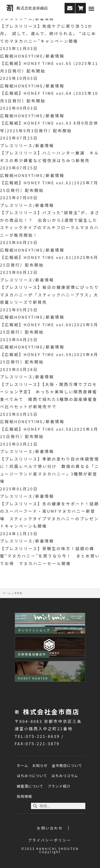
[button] (91, 9)
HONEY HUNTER (33, 678)
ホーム (7, 593)
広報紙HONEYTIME (22, 56)
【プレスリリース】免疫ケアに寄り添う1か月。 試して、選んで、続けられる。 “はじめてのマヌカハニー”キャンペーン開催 (48, 34)
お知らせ (40, 765)
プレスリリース (16, 145)
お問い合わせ (50, 828)
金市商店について (67, 765)
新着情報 (55, 56)
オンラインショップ (34, 630)
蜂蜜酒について (30, 786)
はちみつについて (32, 776)
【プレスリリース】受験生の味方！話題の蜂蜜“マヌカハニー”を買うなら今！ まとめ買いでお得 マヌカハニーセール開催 (50, 556)
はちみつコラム (65, 776)
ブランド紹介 (59, 786)
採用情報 (24, 796)
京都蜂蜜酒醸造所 (32, 654)
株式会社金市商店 (32, 8)
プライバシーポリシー (50, 840)
